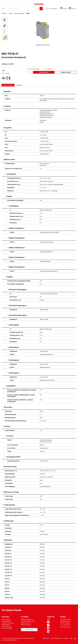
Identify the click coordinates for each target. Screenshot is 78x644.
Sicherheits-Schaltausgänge (17, 290)
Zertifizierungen (8, 521)
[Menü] (3, 8)
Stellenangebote (6, 625)
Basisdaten (6, 91)
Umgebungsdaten (8, 505)
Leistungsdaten (10, 174)
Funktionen (6, 106)
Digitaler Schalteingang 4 (16, 257)
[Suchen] (41, 9)
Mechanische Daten (9, 467)
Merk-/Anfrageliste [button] (34, 69)
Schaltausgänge (13, 325)
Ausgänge (8, 277)
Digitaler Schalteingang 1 (16, 228)
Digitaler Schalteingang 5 (16, 267)
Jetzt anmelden (29, 630)
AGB (75, 638)
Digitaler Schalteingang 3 (16, 248)
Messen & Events (6, 619)
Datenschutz (46, 638)
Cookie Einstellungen (56, 638)
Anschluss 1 (9, 436)
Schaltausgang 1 (13, 347)
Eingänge (8, 196)
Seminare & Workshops (8, 623)
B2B (71, 638)
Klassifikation (7, 540)
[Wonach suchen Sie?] (24, 9)
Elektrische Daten (8, 159)
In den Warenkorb (44, 72)
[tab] (8, 85)
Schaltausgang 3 (13, 373)
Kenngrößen (7, 128)
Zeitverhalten (7, 407)
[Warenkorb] (72, 9)
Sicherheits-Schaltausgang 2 (17, 315)
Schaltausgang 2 (13, 360)
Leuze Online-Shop (6, 626)
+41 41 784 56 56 (65, 625)
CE (75, 640)
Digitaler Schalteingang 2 (16, 238)
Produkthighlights (6, 621)
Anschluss (6, 426)
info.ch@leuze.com (65, 627)
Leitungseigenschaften (12, 457)
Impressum (66, 638)
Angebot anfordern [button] (66, 72)
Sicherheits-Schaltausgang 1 (17, 305)
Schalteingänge (13, 206)
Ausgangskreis (10, 386)
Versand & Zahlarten (7, 628)
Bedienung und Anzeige (10, 492)
